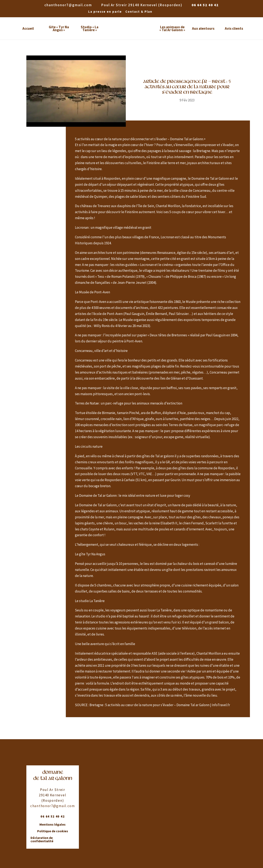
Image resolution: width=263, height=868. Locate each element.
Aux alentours (203, 28)
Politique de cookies (53, 831)
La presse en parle (105, 12)
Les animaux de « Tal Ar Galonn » (172, 28)
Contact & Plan (139, 12)
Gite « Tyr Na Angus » (59, 28)
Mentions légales (53, 825)
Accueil (28, 28)
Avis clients (234, 28)
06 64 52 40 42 (205, 5)
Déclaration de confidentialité (42, 840)
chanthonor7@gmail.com (53, 806)
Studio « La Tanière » (90, 28)
